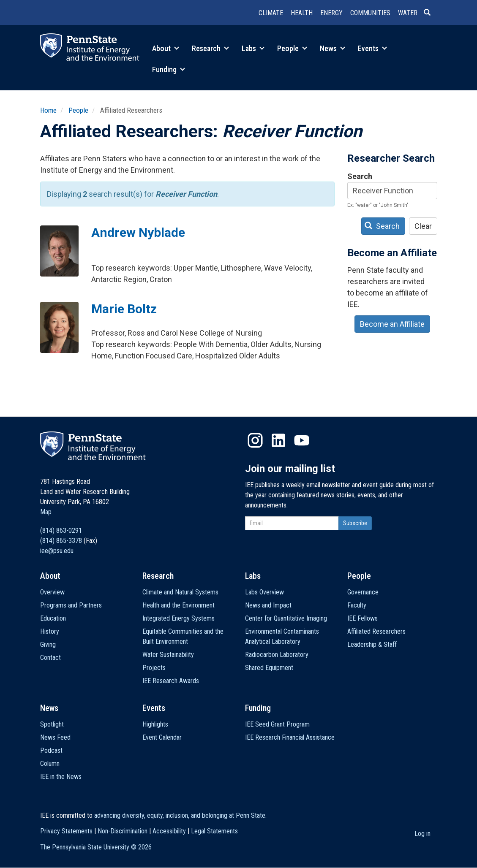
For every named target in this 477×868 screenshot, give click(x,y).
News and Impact (268, 605)
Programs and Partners (71, 605)
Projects (154, 668)
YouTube (302, 440)
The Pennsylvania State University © (96, 847)
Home (48, 110)
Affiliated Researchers (376, 631)
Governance (363, 592)
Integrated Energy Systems (179, 618)
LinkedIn (278, 440)
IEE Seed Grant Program (277, 724)
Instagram (255, 440)
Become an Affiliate (392, 324)
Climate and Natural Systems (180, 592)
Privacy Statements (66, 831)
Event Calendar (162, 737)
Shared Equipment (269, 668)
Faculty (357, 605)
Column (50, 764)
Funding (169, 69)
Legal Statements (214, 831)
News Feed (55, 737)
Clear (423, 226)
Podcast (51, 750)
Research (210, 48)
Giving (48, 644)
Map (46, 512)
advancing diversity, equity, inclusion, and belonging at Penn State (180, 815)
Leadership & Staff (372, 644)
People (292, 48)
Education (53, 618)
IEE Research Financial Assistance (290, 737)
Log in (422, 834)
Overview (52, 592)
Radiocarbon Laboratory (277, 655)
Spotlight (52, 724)
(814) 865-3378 (61, 541)
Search (360, 176)
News (333, 48)
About (166, 48)
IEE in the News (61, 777)
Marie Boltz (124, 309)
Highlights (155, 724)
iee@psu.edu (57, 551)
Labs (253, 48)
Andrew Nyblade (138, 232)
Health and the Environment (179, 605)
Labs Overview (264, 592)
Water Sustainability (168, 655)
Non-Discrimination (123, 831)
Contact (50, 658)
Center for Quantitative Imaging (286, 618)
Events (372, 48)
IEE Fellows (363, 618)
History (50, 631)
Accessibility (169, 831)
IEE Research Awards (171, 681)
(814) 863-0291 (61, 530)
